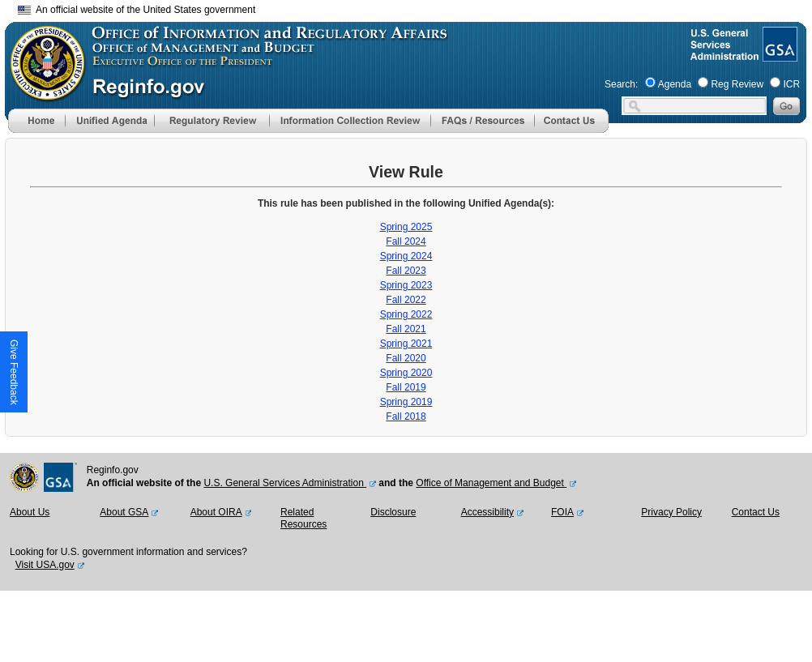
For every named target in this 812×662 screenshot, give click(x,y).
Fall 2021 (406, 329)
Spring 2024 (406, 256)
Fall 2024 (406, 241)
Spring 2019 (406, 402)
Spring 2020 (406, 373)
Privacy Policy (671, 512)
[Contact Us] (571, 130)
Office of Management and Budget (491, 483)
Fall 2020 (406, 358)
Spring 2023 (406, 285)
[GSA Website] (778, 55)
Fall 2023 (406, 271)
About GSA (124, 512)
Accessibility (487, 512)
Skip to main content (416, 8)
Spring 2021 (406, 344)
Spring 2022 (406, 314)
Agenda (675, 84)
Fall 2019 (406, 387)
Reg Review (737, 84)
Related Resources (303, 519)
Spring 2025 (406, 227)
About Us (30, 512)
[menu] (109, 121)
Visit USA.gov (45, 565)
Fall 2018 (406, 416)
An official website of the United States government (137, 10)
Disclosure (393, 512)
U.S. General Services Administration (285, 483)
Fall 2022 (406, 300)
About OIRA (216, 512)
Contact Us (756, 512)
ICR (791, 84)
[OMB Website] (42, 93)
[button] (109, 121)
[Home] (36, 130)
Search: (621, 84)
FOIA (562, 512)
